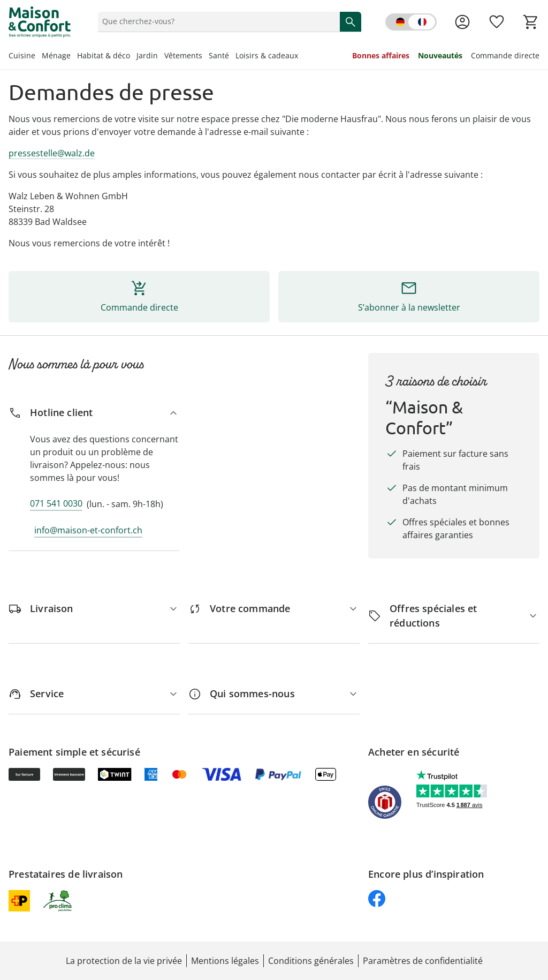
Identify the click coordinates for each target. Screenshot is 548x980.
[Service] (94, 694)
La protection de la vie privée (124, 961)
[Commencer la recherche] (351, 21)
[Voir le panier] (531, 22)
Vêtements (183, 55)
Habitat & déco (104, 55)
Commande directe (505, 55)
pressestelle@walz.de (52, 153)
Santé (219, 55)
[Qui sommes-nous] (274, 694)
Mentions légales (225, 961)
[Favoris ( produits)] (497, 22)
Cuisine (22, 55)
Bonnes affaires (381, 55)
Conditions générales (311, 961)
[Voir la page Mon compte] (462, 22)
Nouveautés (440, 55)
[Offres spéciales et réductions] (454, 616)
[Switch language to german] (411, 22)
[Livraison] (94, 609)
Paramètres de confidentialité (423, 961)
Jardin (147, 55)
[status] (217, 21)
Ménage (56, 55)
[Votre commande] (274, 609)
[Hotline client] (94, 413)
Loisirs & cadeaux (267, 55)
